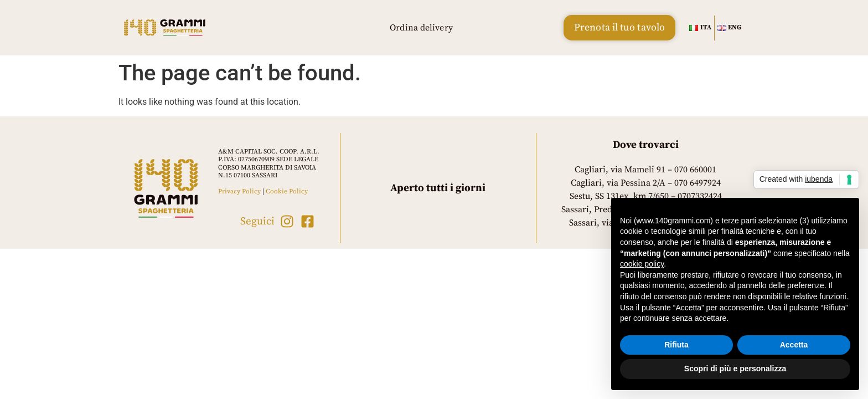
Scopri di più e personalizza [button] (735, 369)
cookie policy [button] (642, 264)
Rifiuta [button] (676, 345)
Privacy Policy (239, 191)
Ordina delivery (421, 28)
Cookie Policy (287, 191)
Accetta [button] (794, 345)
